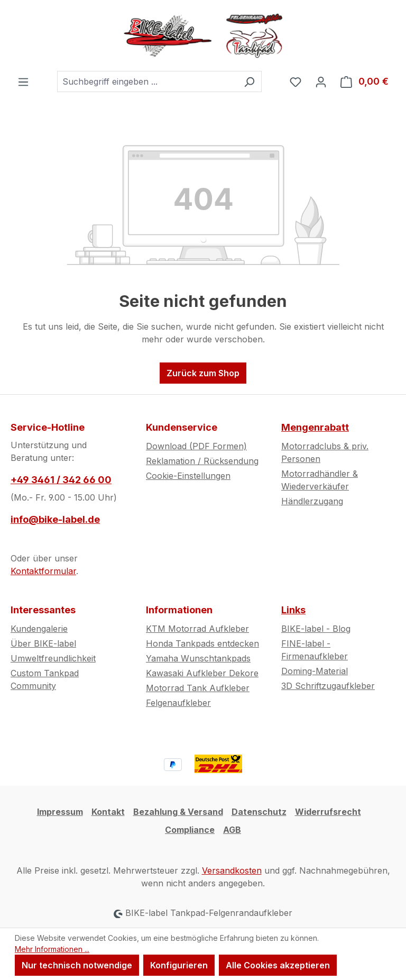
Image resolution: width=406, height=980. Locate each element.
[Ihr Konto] (321, 81)
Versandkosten (232, 870)
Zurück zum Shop (203, 373)
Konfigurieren (179, 965)
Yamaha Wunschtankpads (198, 658)
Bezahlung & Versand (178, 812)
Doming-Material (315, 671)
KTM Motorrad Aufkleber (197, 629)
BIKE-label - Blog (316, 629)
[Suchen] (249, 81)
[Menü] (23, 81)
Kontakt (108, 812)
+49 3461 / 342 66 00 (61, 480)
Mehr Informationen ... (52, 949)
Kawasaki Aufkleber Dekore (202, 673)
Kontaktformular (43, 571)
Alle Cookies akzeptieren (278, 965)
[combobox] (147, 81)
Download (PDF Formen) (196, 446)
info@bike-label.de (55, 519)
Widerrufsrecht (328, 812)
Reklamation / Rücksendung (202, 461)
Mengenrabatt (315, 427)
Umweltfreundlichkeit (53, 658)
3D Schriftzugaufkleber (328, 686)
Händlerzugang (312, 501)
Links (293, 610)
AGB (232, 830)
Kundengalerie (39, 629)
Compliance (190, 830)
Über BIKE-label (43, 643)
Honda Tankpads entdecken (202, 643)
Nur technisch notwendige (77, 965)
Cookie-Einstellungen (188, 476)
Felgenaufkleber (178, 703)
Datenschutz (259, 812)
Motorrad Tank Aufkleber (198, 688)
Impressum (60, 812)
